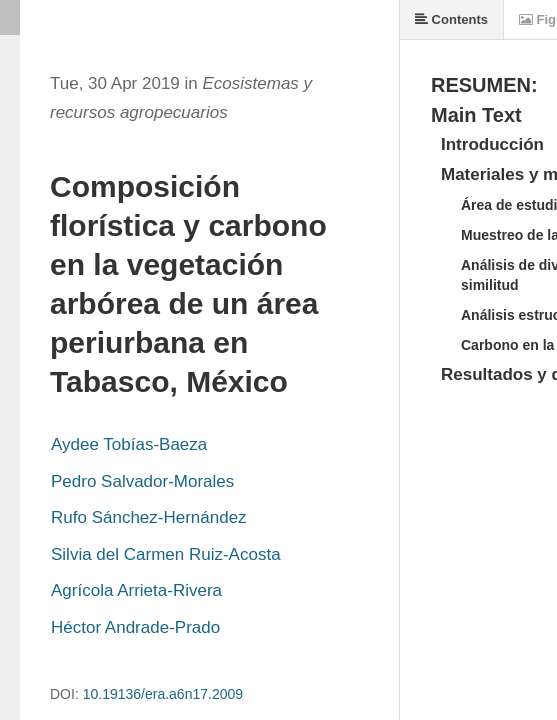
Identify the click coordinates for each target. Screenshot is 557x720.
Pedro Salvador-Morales (142, 481)
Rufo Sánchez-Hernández (149, 517)
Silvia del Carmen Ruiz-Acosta (166, 554)
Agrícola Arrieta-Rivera (136, 590)
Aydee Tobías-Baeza (129, 444)
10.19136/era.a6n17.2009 (163, 694)
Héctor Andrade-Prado (135, 627)
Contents (451, 19)
